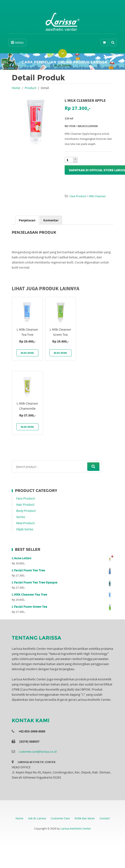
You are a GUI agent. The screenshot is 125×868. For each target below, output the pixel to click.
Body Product (26, 511)
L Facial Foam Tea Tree (62, 570)
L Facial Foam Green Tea (62, 606)
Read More (27, 353)
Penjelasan (27, 220)
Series (21, 517)
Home (16, 88)
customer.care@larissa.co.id (38, 751)
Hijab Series (25, 529)
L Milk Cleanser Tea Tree (62, 594)
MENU (17, 42)
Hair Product (25, 504)
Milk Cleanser (97, 196)
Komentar (51, 220)
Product (31, 88)
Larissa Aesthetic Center (76, 828)
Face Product (78, 196)
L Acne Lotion (62, 558)
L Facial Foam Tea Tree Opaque (62, 582)
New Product (25, 523)
